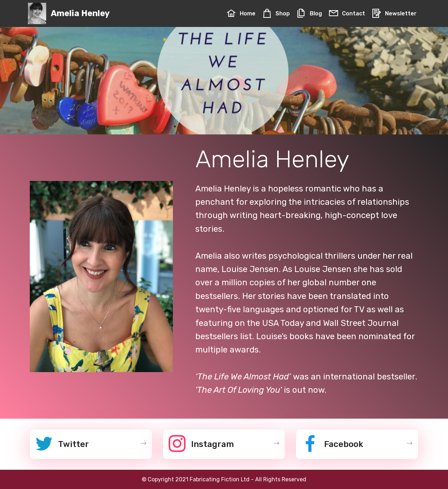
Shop (276, 13)
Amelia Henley (80, 13)
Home (241, 13)
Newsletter (394, 13)
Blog (309, 13)
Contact (347, 13)
